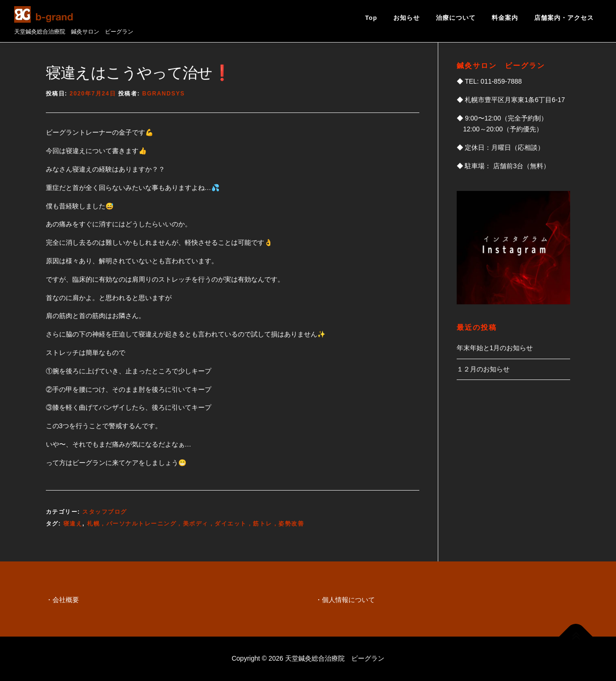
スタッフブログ (105, 512)
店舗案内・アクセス (564, 18)
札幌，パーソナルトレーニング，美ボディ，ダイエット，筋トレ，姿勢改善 (195, 524)
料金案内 (505, 18)
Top (371, 18)
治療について (456, 18)
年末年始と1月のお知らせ (495, 348)
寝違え (73, 524)
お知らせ (407, 18)
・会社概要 (62, 600)
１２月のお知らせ (483, 369)
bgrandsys (164, 94)
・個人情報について (345, 600)
